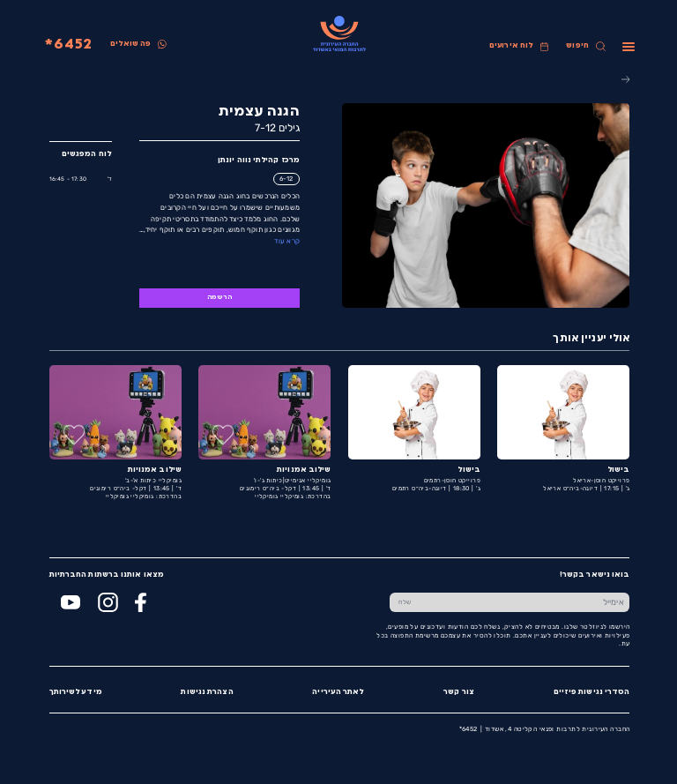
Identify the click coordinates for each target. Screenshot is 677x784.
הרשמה (219, 298)
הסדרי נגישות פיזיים (591, 692)
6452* (68, 45)
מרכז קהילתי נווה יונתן (258, 161)
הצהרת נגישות (206, 692)
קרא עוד (286, 241)
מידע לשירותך (75, 692)
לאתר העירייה (337, 692)
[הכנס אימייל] (524, 602)
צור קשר (458, 692)
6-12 (286, 179)
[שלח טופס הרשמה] (404, 602)
